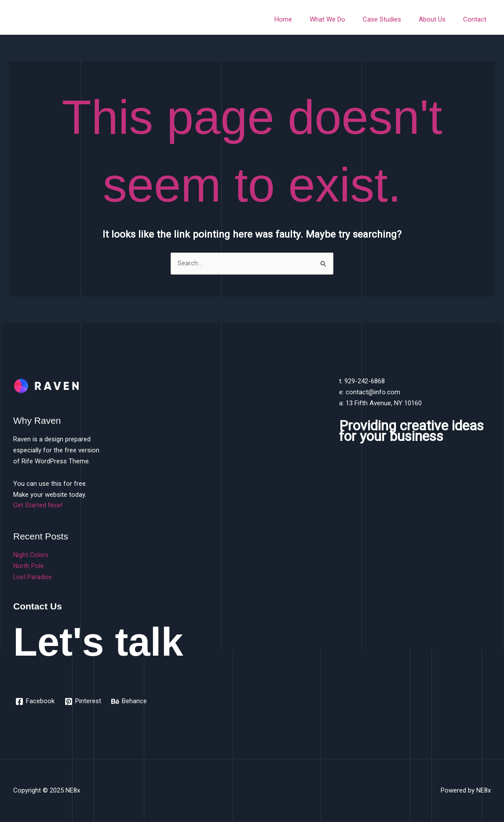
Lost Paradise (33, 577)
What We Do (343, 19)
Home (303, 19)
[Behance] (130, 702)
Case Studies (393, 19)
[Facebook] (35, 702)
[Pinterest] (84, 702)
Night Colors (31, 555)
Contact (477, 19)
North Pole (29, 566)
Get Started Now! (38, 506)
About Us (439, 19)
